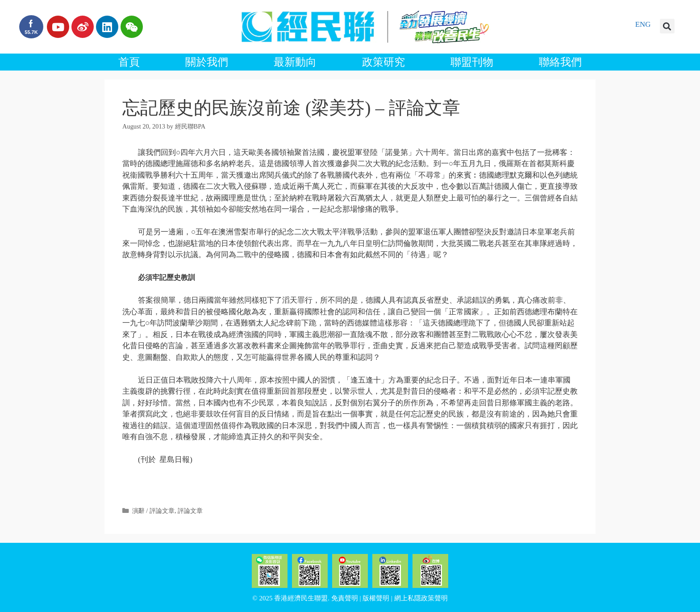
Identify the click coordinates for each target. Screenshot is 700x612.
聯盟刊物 (472, 62)
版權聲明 (376, 598)
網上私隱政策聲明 (421, 598)
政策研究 (383, 62)
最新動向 (295, 62)
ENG (643, 24)
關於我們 (207, 62)
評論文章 (190, 511)
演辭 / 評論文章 (153, 511)
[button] (667, 26)
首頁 (129, 62)
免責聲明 (345, 598)
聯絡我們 (560, 62)
